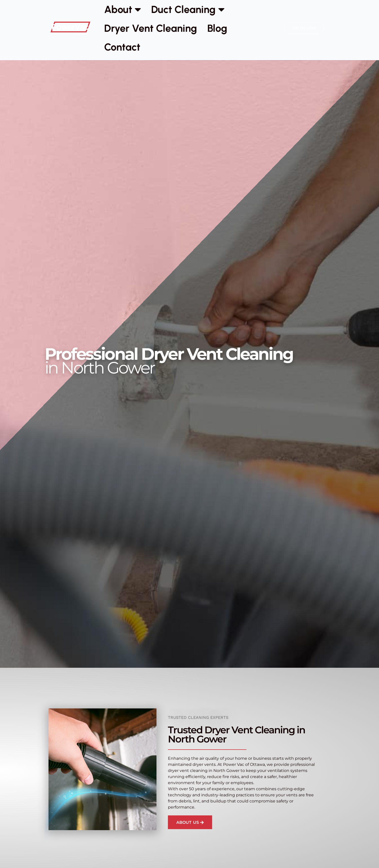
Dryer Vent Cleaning (151, 28)
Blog (217, 28)
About (123, 9)
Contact (122, 47)
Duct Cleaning (188, 9)
